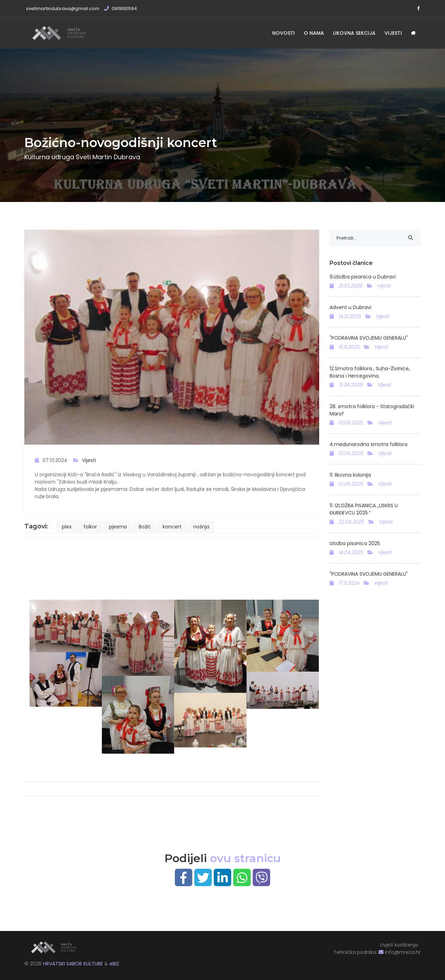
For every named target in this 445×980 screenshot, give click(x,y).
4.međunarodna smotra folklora (369, 444)
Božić (145, 527)
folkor (90, 527)
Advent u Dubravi (350, 307)
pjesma (118, 527)
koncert (172, 527)
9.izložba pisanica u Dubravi (363, 277)
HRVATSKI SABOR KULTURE (74, 964)
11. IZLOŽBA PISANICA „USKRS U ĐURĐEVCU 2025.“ (364, 509)
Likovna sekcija (354, 33)
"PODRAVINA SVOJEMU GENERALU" (369, 338)
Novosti (284, 33)
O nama (314, 33)
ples (67, 527)
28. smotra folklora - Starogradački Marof (372, 410)
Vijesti (393, 33)
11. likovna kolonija (350, 475)
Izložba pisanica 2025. (355, 543)
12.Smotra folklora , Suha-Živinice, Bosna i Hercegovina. (370, 372)
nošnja (201, 527)
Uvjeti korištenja (399, 945)
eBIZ (114, 964)
